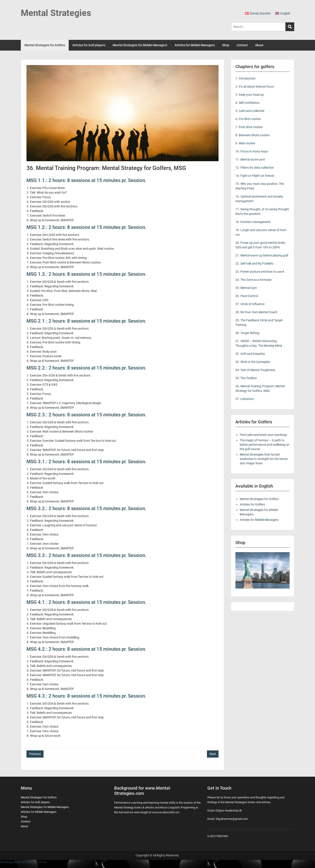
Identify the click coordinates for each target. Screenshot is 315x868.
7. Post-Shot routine (249, 127)
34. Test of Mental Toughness (255, 370)
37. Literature (245, 399)
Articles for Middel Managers (195, 45)
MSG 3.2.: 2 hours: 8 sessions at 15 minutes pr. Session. (86, 508)
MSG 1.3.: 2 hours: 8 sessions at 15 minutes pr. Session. (86, 274)
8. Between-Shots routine (252, 135)
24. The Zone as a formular (254, 280)
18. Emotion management (253, 222)
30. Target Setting (247, 333)
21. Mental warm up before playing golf (262, 255)
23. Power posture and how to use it (260, 272)
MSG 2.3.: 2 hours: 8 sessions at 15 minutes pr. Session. (86, 415)
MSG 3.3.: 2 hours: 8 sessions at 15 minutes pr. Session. (86, 555)
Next (213, 754)
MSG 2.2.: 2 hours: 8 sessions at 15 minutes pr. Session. (86, 368)
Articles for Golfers (252, 504)
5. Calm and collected (250, 111)
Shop (226, 45)
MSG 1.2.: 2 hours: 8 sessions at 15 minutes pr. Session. (86, 227)
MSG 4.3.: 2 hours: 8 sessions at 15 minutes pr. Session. (86, 696)
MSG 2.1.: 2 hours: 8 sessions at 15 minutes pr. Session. (86, 321)
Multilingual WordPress (16, 862)
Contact (242, 45)
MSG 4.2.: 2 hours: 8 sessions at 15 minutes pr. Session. (86, 649)
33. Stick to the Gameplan (253, 362)
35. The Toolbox (246, 378)
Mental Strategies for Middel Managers (140, 45)
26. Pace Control (247, 296)
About (259, 45)
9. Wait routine (245, 143)
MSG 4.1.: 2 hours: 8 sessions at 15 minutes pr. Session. (86, 602)
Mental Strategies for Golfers (45, 45)
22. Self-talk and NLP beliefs (254, 263)
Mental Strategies (56, 13)
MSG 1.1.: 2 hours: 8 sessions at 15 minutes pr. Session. (86, 180)
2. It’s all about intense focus (255, 87)
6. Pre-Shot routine (248, 119)
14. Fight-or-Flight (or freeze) (255, 176)
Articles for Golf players (89, 45)
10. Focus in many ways (252, 151)
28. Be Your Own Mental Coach (256, 312)
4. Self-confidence (247, 103)
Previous (35, 754)
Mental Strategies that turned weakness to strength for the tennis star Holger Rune (264, 459)
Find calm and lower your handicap (263, 435)
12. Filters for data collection (255, 168)
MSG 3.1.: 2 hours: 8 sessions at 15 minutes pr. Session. (86, 462)
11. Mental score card (250, 159)
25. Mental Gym (246, 288)
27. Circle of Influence (250, 304)
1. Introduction (245, 78)
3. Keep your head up (250, 95)
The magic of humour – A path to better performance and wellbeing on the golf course (265, 445)
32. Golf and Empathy (250, 354)
